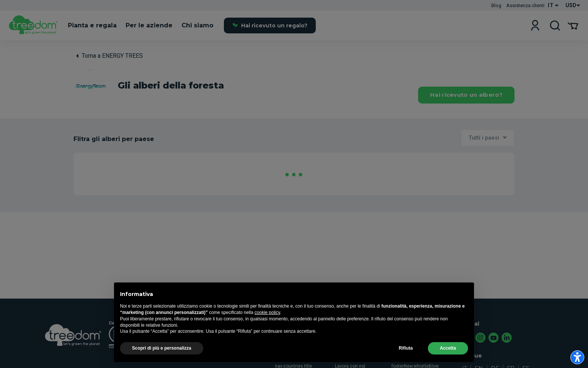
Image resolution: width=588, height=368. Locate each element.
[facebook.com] (468, 338)
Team (341, 356)
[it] (33, 26)
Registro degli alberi (412, 356)
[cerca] (555, 26)
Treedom (344, 336)
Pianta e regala (175, 336)
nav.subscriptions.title (182, 346)
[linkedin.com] (507, 338)
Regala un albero (237, 336)
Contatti (400, 346)
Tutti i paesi (484, 138)
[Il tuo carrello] (573, 26)
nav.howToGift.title (238, 346)
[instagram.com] (481, 338)
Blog (496, 5)
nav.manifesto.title (294, 336)
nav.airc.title (172, 356)
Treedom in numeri (355, 346)
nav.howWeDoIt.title (295, 356)
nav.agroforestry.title (296, 346)
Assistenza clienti (525, 5)
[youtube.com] (494, 338)
